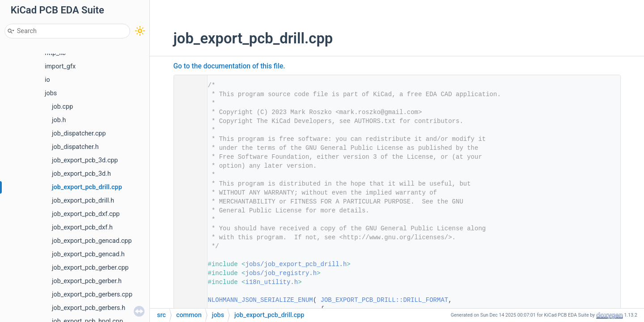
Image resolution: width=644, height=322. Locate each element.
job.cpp (62, 107)
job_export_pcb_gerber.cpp (90, 268)
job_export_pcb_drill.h (83, 201)
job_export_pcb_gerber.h (87, 281)
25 (187, 300)
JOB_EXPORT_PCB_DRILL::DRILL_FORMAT (385, 300)
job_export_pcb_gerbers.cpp (92, 294)
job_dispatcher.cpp (79, 133)
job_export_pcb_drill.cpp (87, 187)
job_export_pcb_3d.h (81, 174)
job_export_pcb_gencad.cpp (92, 241)
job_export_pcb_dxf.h (82, 227)
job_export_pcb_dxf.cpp (86, 214)
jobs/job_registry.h (281, 273)
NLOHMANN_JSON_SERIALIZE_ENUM (261, 300)
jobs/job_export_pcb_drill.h (296, 264)
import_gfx (60, 66)
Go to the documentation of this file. (229, 66)
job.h (59, 120)
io (47, 80)
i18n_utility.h (272, 282)
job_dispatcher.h (75, 147)
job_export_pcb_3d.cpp (85, 160)
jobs (51, 93)
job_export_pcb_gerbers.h (89, 308)
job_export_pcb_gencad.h (88, 254)
